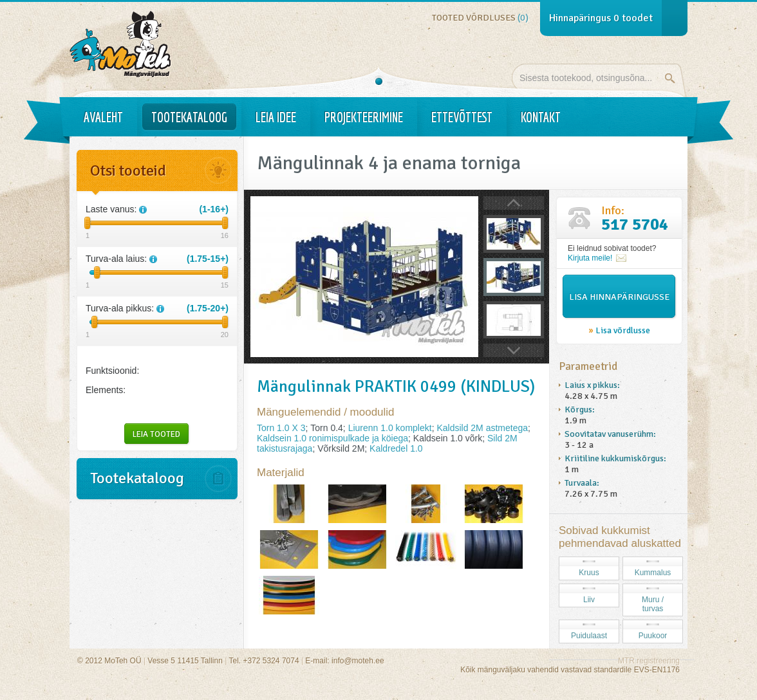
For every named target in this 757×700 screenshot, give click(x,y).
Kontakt (541, 117)
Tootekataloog (189, 117)
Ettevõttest (462, 117)
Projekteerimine (364, 117)
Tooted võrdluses (480, 18)
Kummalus (653, 573)
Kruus (589, 573)
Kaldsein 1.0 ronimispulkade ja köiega (332, 438)
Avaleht (103, 117)
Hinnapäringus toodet (601, 18)
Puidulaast (589, 636)
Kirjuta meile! (590, 258)
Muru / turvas (653, 604)
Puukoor (653, 636)
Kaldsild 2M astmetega (482, 428)
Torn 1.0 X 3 (281, 428)
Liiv (589, 600)
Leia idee (276, 117)
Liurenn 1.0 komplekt (390, 428)
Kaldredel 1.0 (396, 448)
